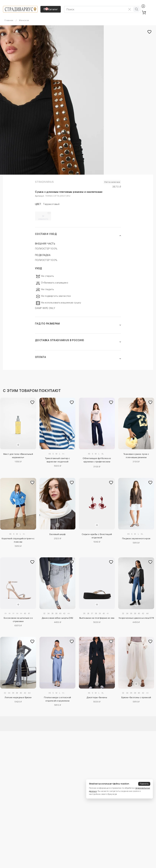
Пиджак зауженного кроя (136, 539)
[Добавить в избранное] (32, 402)
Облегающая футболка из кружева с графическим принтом (97, 461)
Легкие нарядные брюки (18, 697)
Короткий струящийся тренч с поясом (18, 540)
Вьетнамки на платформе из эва (97, 618)
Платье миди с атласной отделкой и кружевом (58, 699)
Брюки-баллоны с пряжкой (136, 697)
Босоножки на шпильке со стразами (18, 620)
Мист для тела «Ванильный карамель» (18, 456)
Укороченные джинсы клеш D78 (136, 618)
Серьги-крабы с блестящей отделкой (97, 536)
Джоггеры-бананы (97, 697)
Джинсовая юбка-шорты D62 (58, 618)
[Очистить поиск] (130, 9)
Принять (144, 784)
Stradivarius (44, 182)
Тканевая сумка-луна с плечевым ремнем (136, 456)
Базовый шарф (58, 534)
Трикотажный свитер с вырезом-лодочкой (57, 460)
